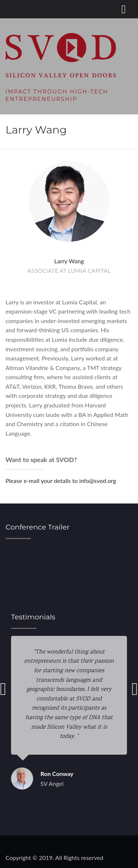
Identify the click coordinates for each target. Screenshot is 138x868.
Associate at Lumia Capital (69, 270)
